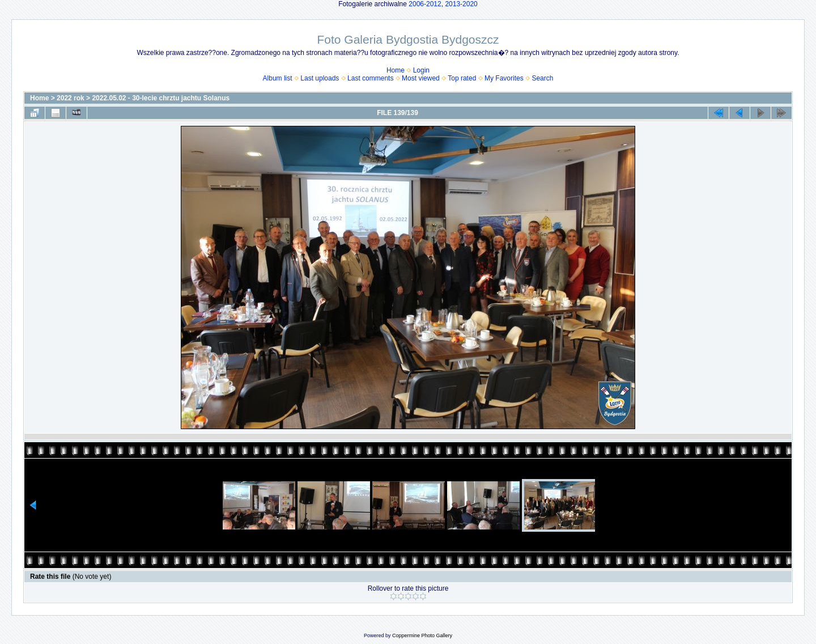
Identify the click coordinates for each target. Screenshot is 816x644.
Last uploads (320, 78)
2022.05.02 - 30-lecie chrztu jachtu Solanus (161, 98)
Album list (278, 78)
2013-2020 (461, 4)
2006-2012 (425, 4)
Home (396, 70)
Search (542, 78)
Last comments (370, 78)
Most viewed (421, 78)
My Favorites (504, 78)
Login (421, 70)
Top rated (462, 78)
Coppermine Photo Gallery (422, 635)
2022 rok (71, 98)
